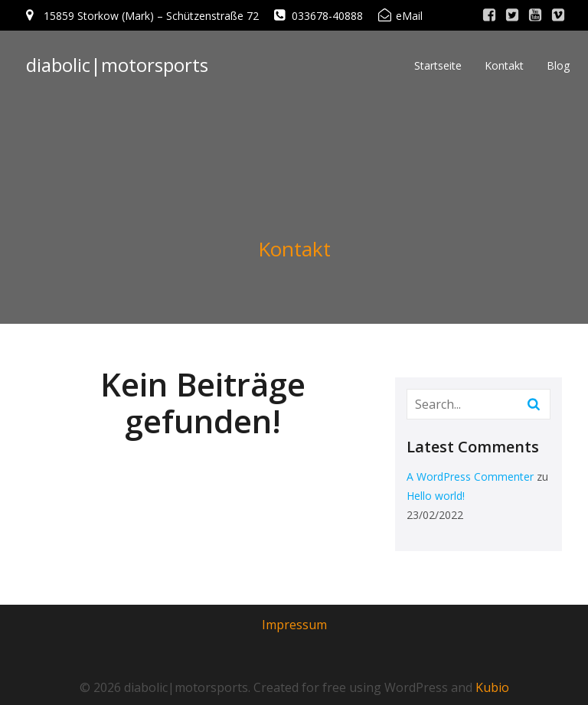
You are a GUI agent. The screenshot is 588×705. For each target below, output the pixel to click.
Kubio (492, 687)
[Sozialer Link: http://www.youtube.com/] (535, 15)
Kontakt (504, 65)
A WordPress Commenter (470, 477)
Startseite (438, 65)
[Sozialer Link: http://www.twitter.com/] (512, 15)
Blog (558, 65)
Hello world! (436, 496)
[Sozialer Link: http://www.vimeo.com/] (558, 15)
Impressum (294, 625)
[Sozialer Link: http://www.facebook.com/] (489, 15)
